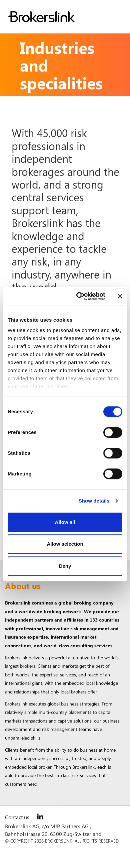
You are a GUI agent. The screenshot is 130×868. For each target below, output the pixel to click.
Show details (94, 501)
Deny (65, 566)
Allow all (65, 522)
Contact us (17, 817)
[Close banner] (120, 296)
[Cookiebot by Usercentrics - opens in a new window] (79, 296)
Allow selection (65, 544)
